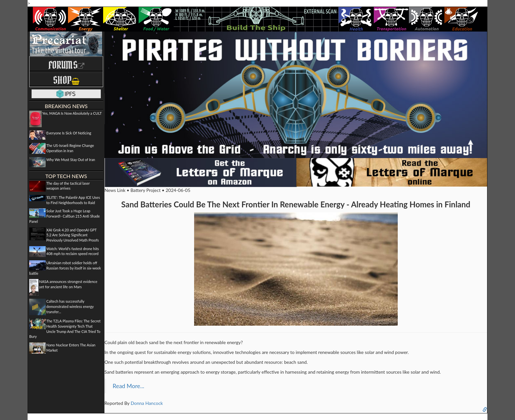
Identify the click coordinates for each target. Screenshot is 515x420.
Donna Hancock (147, 403)
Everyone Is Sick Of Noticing (69, 133)
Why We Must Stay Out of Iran (71, 160)
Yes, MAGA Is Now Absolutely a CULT (72, 113)
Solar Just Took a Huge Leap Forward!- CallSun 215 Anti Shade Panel (65, 216)
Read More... (128, 386)
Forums (66, 65)
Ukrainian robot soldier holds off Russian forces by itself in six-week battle (65, 268)
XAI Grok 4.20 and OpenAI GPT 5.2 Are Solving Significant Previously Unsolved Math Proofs (73, 235)
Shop (66, 80)
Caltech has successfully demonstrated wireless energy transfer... (70, 306)
